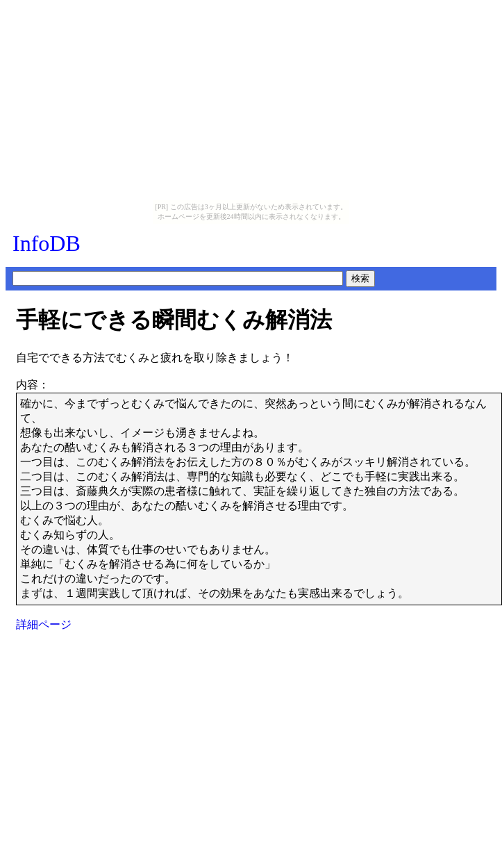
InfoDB (47, 243)
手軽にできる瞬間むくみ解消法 (174, 320)
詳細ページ (44, 624)
